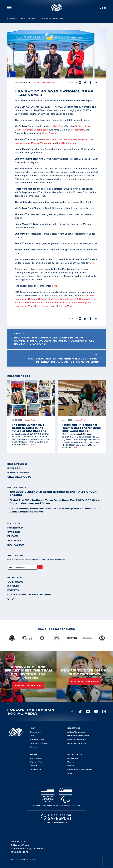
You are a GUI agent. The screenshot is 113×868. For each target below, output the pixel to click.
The (50, 299)
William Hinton (83, 126)
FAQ (32, 736)
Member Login (37, 739)
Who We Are (36, 758)
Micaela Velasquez (41, 143)
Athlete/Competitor (77, 732)
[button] (80, 83)
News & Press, (40, 83)
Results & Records (77, 739)
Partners (34, 765)
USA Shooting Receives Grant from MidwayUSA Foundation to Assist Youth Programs (54, 510)
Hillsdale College (37, 299)
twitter (14, 532)
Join (103, 8)
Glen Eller (58, 126)
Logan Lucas (41, 130)
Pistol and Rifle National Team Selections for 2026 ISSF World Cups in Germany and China (54, 502)
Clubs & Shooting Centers (29, 594)
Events (13, 590)
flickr (13, 536)
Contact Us (35, 732)
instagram (16, 545)
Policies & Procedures (78, 736)
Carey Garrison (79, 139)
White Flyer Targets (39, 306)
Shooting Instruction (77, 743)
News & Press (18, 473)
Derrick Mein (77, 130)
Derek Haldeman (24, 130)
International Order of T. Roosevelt (71, 299)
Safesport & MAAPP (39, 743)
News (15, 19)
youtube (14, 540)
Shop (11, 599)
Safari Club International (63, 302)
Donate (13, 586)
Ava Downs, (64, 139)
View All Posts (19, 477)
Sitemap (34, 747)
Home (9, 19)
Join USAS (15, 582)
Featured (22, 19)
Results (51, 83)
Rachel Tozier (49, 139)
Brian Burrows (50, 133)
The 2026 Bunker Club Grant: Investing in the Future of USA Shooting (52, 493)
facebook (15, 528)
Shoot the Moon (64, 306)
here (91, 263)
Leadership (35, 769)
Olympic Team (37, 762)
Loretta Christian (67, 143)
